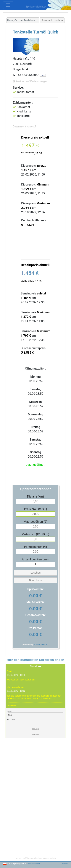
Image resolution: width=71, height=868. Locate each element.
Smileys (35, 729)
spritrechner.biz (41, 644)
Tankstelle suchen (52, 20)
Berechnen (35, 580)
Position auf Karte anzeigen (30, 81)
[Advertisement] (35, 245)
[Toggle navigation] (8, 5)
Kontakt (65, 864)
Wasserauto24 (34, 864)
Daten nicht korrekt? (24, 127)
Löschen (35, 573)
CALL (43, 75)
